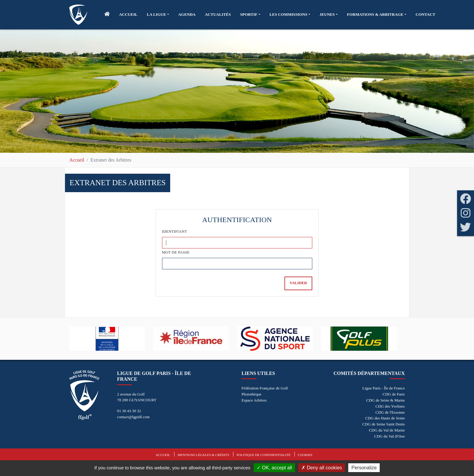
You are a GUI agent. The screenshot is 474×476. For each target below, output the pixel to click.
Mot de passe (176, 252)
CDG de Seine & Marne (386, 400)
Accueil (77, 160)
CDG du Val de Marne (387, 430)
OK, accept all (274, 468)
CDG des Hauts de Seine (385, 418)
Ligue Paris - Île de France (384, 388)
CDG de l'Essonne (390, 412)
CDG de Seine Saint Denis (383, 424)
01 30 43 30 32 (129, 411)
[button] (158, 15)
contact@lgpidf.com (133, 417)
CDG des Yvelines (390, 406)
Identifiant (175, 231)
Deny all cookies (322, 468)
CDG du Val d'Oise (390, 436)
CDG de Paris (394, 394)
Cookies (305, 455)
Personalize (364, 468)
